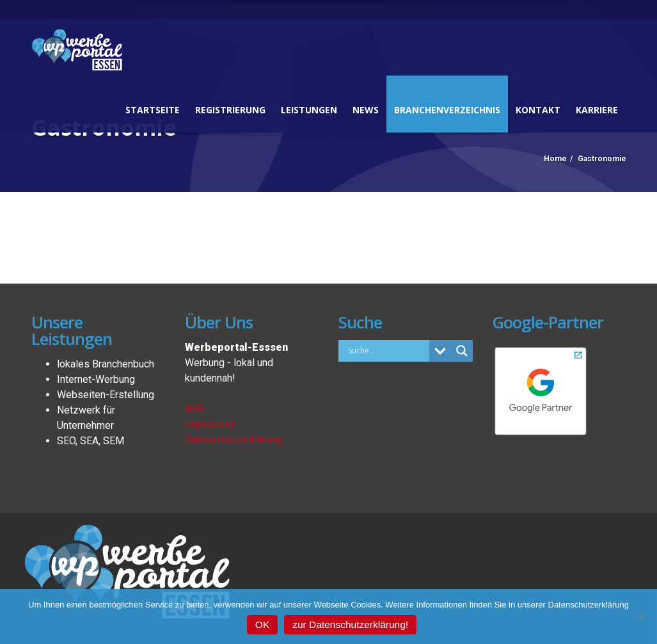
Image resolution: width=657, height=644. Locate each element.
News (366, 110)
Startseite (153, 110)
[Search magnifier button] (462, 351)
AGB (194, 409)
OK (262, 624)
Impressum (210, 424)
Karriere (597, 110)
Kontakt (538, 110)
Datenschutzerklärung (234, 439)
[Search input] (387, 350)
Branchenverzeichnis (447, 110)
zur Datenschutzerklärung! (350, 624)
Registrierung (230, 110)
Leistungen (309, 110)
